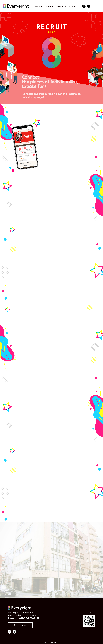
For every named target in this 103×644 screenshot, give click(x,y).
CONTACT (74, 6)
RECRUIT (61, 6)
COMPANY (50, 6)
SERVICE (38, 6)
